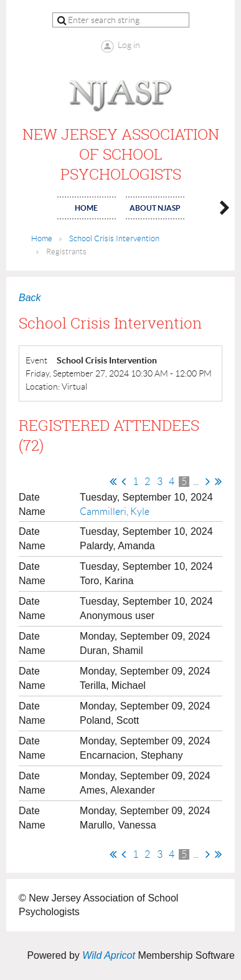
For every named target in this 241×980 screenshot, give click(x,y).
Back (30, 298)
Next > (208, 481)
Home (42, 238)
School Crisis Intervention (114, 238)
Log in (129, 45)
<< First (113, 481)
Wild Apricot (109, 955)
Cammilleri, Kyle (115, 512)
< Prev (124, 481)
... (196, 482)
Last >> (218, 481)
